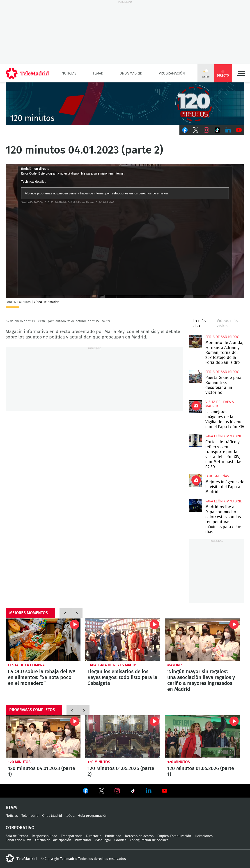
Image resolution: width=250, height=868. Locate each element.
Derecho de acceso (139, 836)
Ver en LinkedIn (149, 791)
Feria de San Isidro (222, 337)
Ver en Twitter (101, 792)
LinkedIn (228, 130)
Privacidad (83, 840)
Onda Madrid (131, 73)
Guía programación (93, 816)
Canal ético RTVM (19, 840)
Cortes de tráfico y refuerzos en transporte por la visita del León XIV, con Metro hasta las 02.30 (195, 441)
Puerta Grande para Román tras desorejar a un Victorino (195, 376)
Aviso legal (103, 840)
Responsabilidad (45, 836)
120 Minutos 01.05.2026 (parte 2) (123, 736)
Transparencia (72, 836)
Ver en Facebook (86, 792)
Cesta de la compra (26, 665)
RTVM (11, 807)
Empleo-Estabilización (174, 836)
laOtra (70, 816)
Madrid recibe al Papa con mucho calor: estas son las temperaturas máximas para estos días (195, 506)
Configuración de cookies (149, 840)
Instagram (206, 130)
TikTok (217, 130)
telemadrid (21, 859)
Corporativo (20, 828)
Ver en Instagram (117, 791)
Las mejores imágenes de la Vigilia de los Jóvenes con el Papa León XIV (195, 406)
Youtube (239, 130)
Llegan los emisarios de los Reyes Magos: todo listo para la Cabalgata (123, 640)
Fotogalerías (217, 476)
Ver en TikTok (133, 792)
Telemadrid (30, 816)
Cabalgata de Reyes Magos (112, 665)
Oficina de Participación (53, 840)
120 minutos (19, 762)
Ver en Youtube (165, 791)
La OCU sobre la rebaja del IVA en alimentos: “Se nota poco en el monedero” (43, 640)
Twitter (196, 130)
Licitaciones (204, 836)
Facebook (185, 130)
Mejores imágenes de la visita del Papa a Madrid (195, 481)
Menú (241, 73)
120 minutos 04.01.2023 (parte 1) (43, 736)
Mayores (175, 665)
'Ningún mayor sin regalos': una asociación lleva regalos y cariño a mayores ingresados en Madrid (202, 640)
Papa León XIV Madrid (224, 436)
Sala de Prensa (17, 836)
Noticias (69, 73)
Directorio (94, 836)
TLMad (98, 73)
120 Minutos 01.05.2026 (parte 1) (202, 736)
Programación (172, 73)
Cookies (120, 840)
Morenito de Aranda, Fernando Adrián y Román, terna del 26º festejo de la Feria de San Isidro (195, 341)
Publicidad (113, 836)
